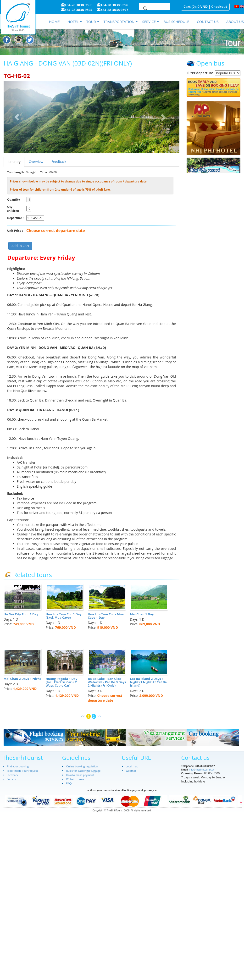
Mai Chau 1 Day (142, 614)
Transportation (119, 22)
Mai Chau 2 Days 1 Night (22, 679)
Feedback (59, 162)
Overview (36, 162)
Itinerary (14, 162)
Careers (11, 779)
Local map (132, 766)
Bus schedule (176, 22)
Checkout (219, 7)
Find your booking (18, 766)
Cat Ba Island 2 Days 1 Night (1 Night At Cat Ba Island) (148, 682)
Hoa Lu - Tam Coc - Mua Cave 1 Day (106, 616)
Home (54, 22)
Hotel (73, 22)
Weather (131, 771)
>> (100, 716)
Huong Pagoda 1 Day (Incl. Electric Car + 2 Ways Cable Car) (61, 682)
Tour (91, 22)
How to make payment (80, 775)
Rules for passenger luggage (83, 771)
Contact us (208, 22)
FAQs (69, 783)
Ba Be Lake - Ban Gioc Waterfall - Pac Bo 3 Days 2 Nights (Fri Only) (107, 682)
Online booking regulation (82, 766)
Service (149, 22)
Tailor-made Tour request (22, 771)
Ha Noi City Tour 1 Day (21, 614)
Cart (187, 7)
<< (83, 716)
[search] (149, 9)
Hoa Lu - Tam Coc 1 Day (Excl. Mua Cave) (64, 616)
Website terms (75, 779)
